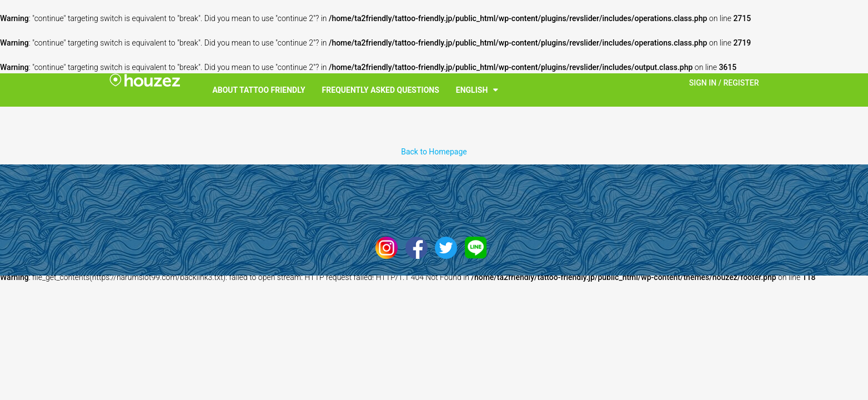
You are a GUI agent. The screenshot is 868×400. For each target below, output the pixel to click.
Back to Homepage (434, 152)
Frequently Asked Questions (381, 90)
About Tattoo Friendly (259, 90)
